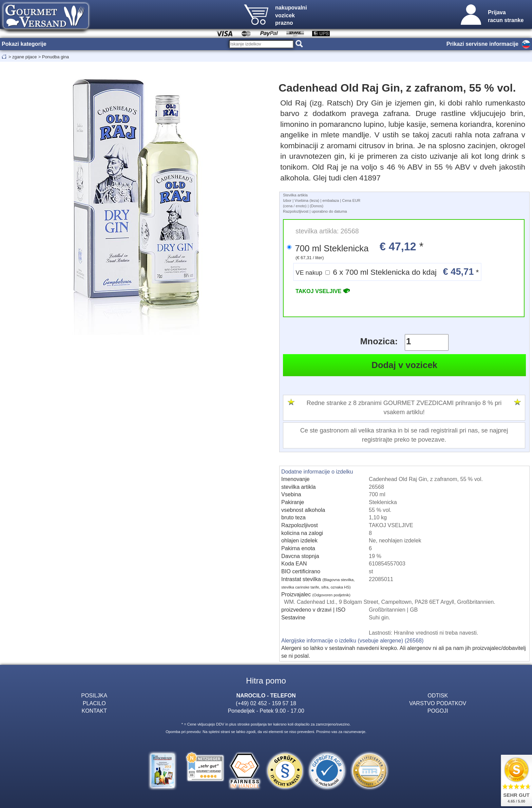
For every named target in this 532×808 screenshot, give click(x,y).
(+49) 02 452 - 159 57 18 (266, 703)
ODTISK (438, 695)
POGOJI (438, 711)
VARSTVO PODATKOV (438, 703)
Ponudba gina (55, 57)
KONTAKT (94, 711)
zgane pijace (24, 57)
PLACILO (94, 703)
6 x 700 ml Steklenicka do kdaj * (387, 272)
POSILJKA (94, 695)
